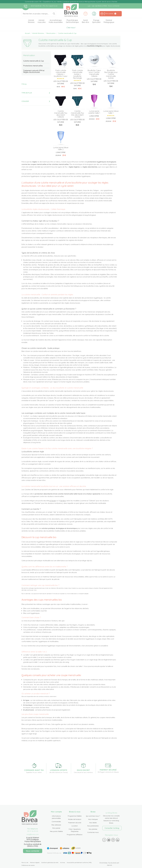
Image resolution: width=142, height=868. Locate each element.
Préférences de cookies (28, 865)
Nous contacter (114, 6)
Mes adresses (56, 825)
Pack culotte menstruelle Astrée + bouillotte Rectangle (77, 74)
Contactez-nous (93, 832)
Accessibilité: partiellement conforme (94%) (79, 862)
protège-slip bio (86, 561)
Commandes (56, 822)
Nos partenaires (93, 826)
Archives (63, 862)
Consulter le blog (112, 828)
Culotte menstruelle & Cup (34, 61)
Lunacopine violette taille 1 (94, 112)
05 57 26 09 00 (36, 6)
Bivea (71, 10)
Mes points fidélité (56, 831)
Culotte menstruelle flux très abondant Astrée (77, 114)
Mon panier (56, 828)
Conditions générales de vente (50, 862)
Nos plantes (93, 829)
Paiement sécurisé (75, 823)
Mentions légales (35, 862)
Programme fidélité (75, 816)
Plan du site (25, 862)
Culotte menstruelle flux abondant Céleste (61, 114)
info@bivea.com (33, 834)
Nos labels (93, 823)
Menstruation (29, 55)
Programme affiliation (75, 835)
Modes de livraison (75, 819)
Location (75, 826)
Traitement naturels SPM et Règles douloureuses (34, 71)
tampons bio (73, 561)
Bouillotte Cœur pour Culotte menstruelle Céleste (94, 73)
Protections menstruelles (33, 66)
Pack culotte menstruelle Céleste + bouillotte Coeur (61, 73)
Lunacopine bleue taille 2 (61, 148)
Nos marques (93, 819)
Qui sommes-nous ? (93, 816)
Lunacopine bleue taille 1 (111, 112)
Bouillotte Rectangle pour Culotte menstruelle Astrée (111, 74)
